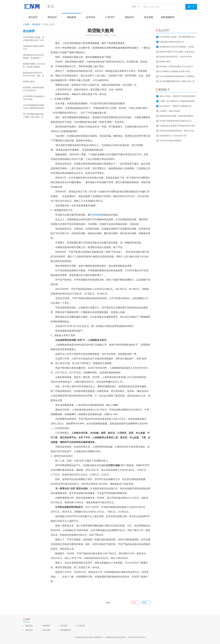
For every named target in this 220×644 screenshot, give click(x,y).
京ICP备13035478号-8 (137, 637)
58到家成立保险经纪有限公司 (33, 48)
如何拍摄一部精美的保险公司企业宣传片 (33, 89)
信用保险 (97, 215)
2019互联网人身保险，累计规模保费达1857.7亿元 (34, 39)
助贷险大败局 (29, 82)
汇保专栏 (81, 626)
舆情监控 (29, 626)
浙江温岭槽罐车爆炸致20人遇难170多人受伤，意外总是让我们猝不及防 (33, 116)
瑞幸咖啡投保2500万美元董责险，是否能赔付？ (34, 56)
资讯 (51, 6)
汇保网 (26, 24)
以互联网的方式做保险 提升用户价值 (34, 98)
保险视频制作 (66, 630)
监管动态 (64, 626)
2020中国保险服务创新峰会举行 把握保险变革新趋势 (34, 107)
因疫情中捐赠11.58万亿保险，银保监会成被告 (34, 65)
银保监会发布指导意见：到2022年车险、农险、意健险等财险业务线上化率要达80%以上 (34, 74)
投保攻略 (46, 630)
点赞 (135, 603)
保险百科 (29, 630)
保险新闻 (36, 24)
